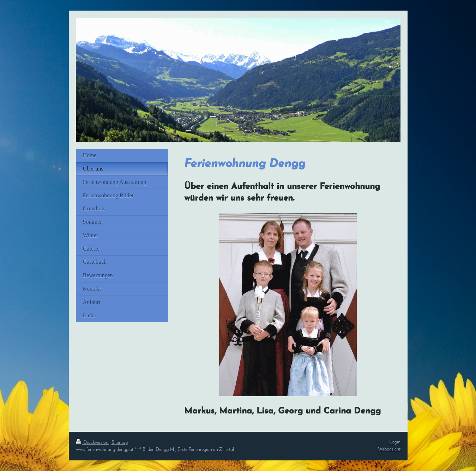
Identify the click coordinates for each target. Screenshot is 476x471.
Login (395, 442)
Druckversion (93, 443)
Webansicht (389, 449)
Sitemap (120, 443)
